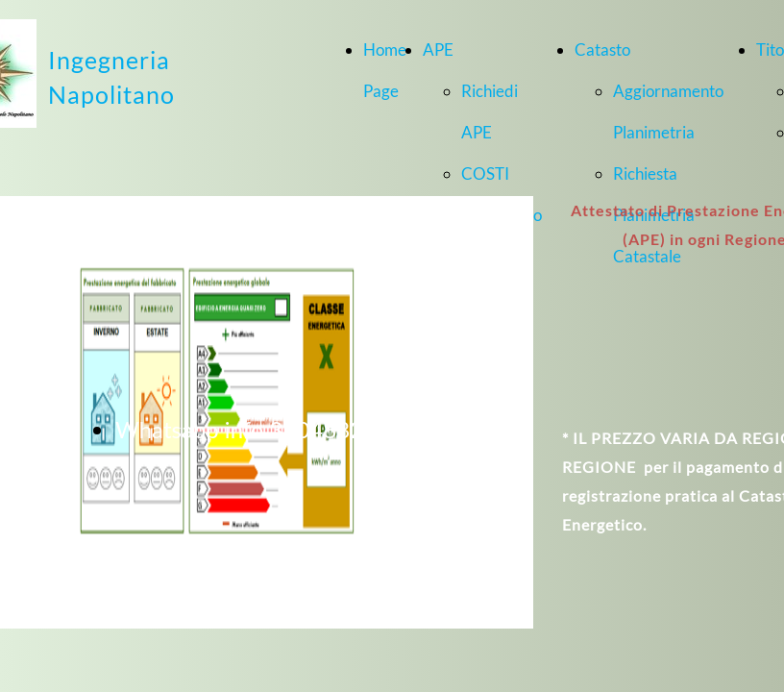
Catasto (602, 49)
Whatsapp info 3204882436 (259, 429)
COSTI (485, 173)
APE (438, 49)
